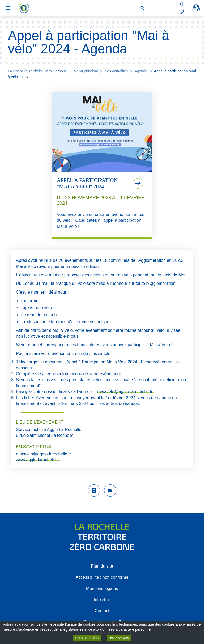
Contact (102, 611)
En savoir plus (88, 638)
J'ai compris (120, 638)
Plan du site (102, 566)
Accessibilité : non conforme (102, 577)
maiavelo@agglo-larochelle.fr (125, 392)
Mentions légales (102, 588)
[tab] (102, 166)
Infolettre (102, 600)
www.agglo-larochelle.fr (38, 460)
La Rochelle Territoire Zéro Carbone (37, 71)
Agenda (141, 71)
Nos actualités (116, 71)
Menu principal (86, 71)
